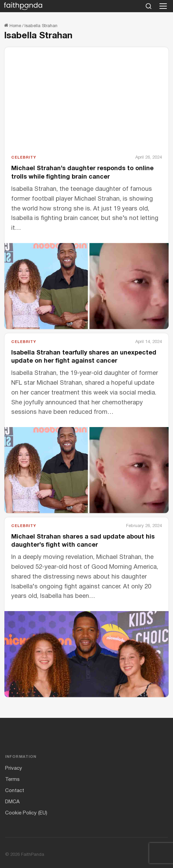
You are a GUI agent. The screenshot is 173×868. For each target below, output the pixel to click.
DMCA (12, 802)
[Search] (149, 6)
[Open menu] (163, 6)
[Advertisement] (86, 103)
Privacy (14, 768)
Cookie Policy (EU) (26, 813)
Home (13, 26)
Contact (15, 791)
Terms (12, 780)
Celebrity (24, 158)
